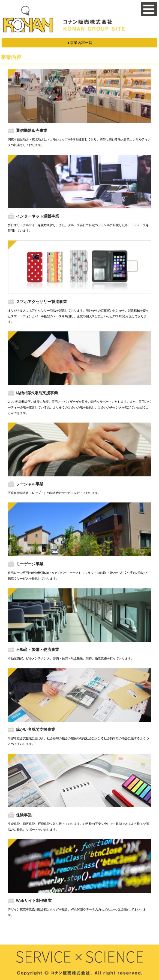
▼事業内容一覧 (80, 43)
